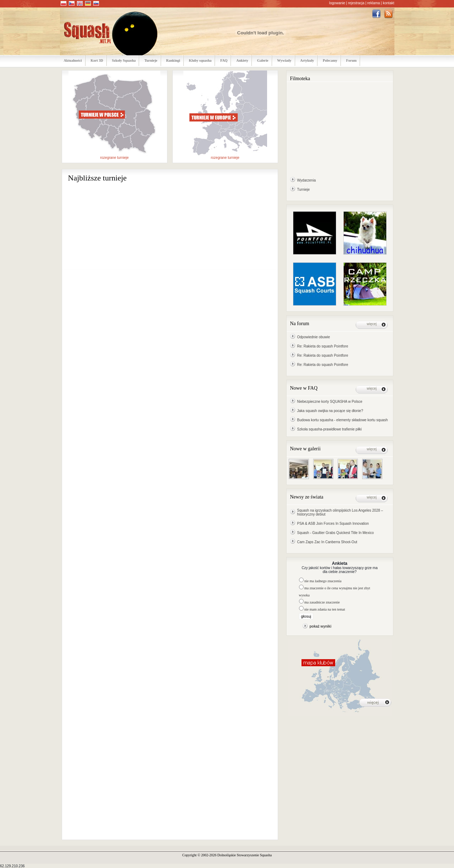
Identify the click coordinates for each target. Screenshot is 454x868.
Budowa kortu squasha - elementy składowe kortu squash (343, 420)
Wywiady (284, 60)
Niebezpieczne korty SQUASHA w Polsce (330, 402)
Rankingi (173, 60)
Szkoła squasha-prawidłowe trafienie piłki (330, 429)
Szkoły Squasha (124, 60)
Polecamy (330, 60)
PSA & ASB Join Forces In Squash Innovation (333, 524)
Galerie (263, 60)
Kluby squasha (200, 60)
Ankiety (242, 60)
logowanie (337, 3)
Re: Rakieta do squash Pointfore (323, 346)
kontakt (388, 3)
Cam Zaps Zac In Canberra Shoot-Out (327, 542)
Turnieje (151, 60)
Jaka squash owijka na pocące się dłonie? (330, 411)
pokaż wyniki (321, 626)
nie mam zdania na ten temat (325, 609)
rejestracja (356, 3)
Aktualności (73, 60)
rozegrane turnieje (114, 158)
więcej (372, 324)
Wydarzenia (307, 180)
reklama (374, 3)
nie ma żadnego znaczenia (323, 581)
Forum (351, 60)
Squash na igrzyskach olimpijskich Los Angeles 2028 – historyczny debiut (340, 512)
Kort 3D (97, 60)
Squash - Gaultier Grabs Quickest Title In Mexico (336, 533)
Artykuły (307, 60)
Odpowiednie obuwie (314, 337)
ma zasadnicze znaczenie (322, 602)
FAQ (224, 60)
